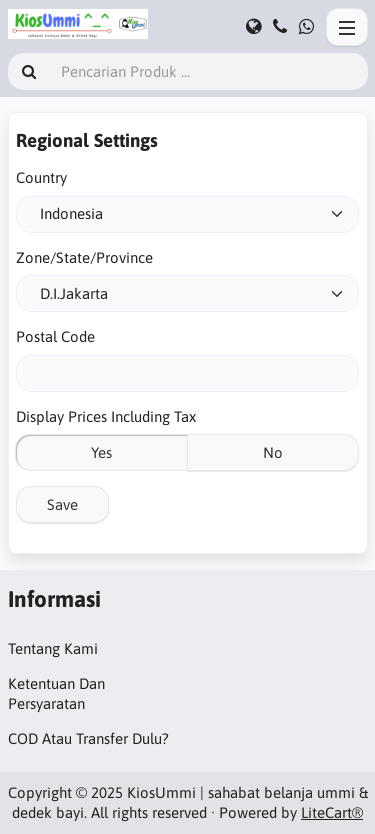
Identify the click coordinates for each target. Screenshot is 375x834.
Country (41, 177)
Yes (101, 452)
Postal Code (55, 336)
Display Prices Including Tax (106, 416)
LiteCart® (332, 812)
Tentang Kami (53, 648)
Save (62, 504)
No (273, 452)
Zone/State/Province (84, 257)
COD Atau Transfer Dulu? (88, 738)
